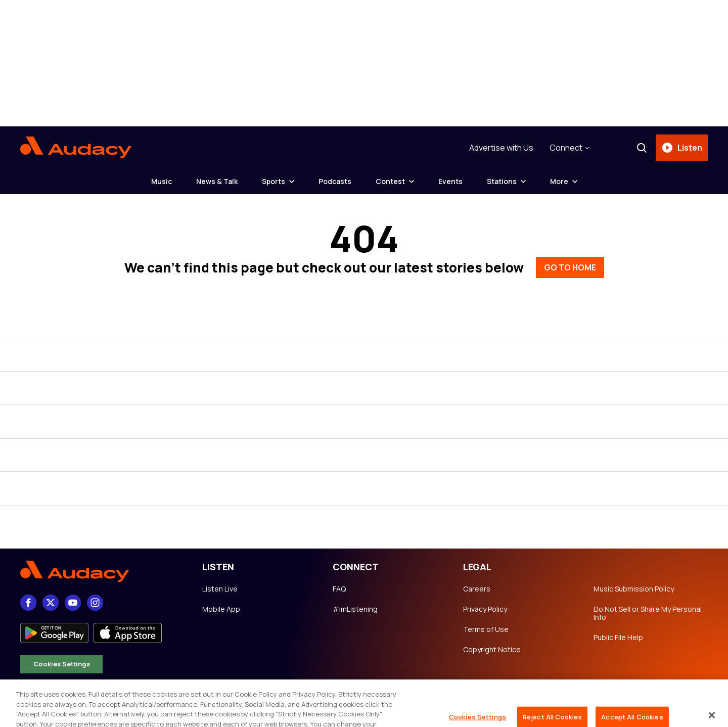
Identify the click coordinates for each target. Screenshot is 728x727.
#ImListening (355, 609)
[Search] (642, 148)
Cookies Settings (62, 664)
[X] (51, 603)
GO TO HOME (570, 267)
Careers (477, 589)
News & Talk (217, 181)
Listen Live (220, 589)
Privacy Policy (485, 609)
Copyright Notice (492, 650)
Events (450, 181)
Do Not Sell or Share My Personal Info (648, 613)
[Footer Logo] (101, 572)
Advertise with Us (501, 148)
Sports (274, 181)
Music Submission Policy (634, 589)
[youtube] (73, 603)
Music (162, 181)
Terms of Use (486, 629)
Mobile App (221, 609)
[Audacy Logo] (76, 148)
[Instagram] (95, 603)
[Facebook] (28, 603)
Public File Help (618, 638)
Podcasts (335, 181)
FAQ (339, 589)
